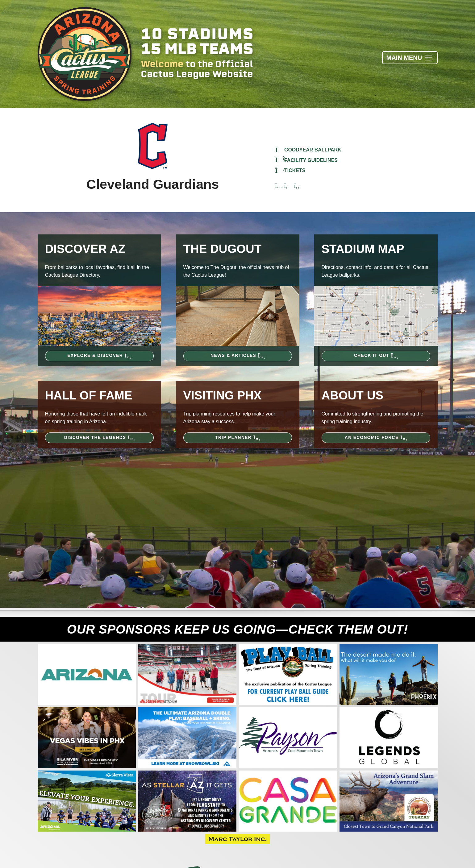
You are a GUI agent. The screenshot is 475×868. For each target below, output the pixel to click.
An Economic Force (376, 438)
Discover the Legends (99, 438)
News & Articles (237, 355)
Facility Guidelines (307, 160)
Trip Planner (237, 438)
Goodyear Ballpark (308, 150)
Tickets (290, 170)
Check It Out (376, 355)
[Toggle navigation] (410, 58)
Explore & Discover (99, 355)
